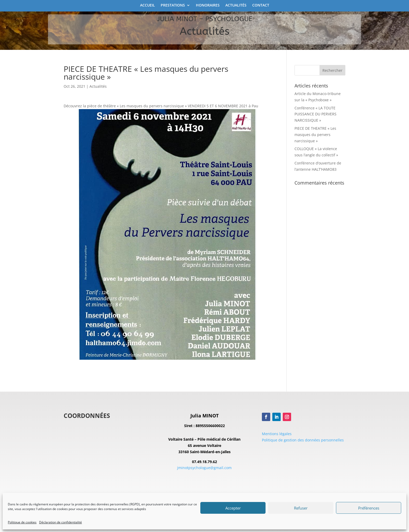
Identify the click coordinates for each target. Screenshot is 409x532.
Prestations (173, 5)
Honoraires (208, 5)
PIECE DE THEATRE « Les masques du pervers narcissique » (315, 135)
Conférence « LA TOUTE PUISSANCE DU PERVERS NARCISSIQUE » (315, 114)
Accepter (233, 508)
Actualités (236, 5)
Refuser (301, 508)
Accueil (148, 5)
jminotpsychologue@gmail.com (204, 468)
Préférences (369, 508)
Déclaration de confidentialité (61, 522)
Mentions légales (277, 434)
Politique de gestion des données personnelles (303, 440)
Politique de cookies (22, 522)
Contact (261, 5)
